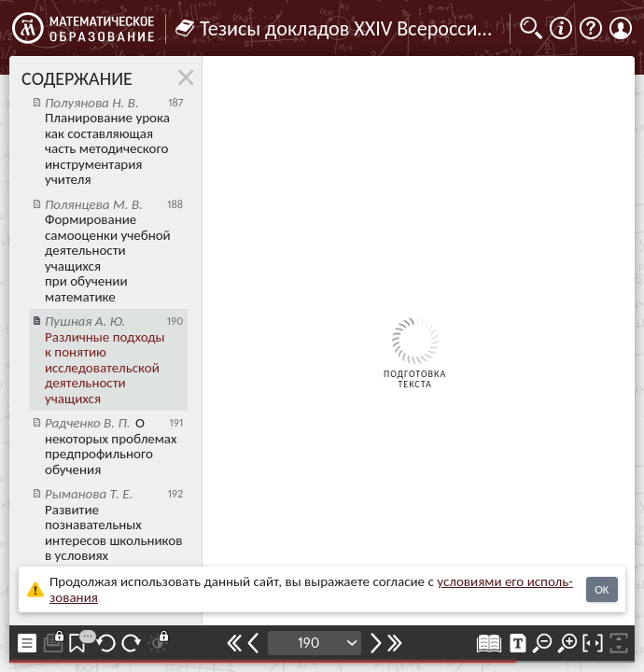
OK (602, 589)
